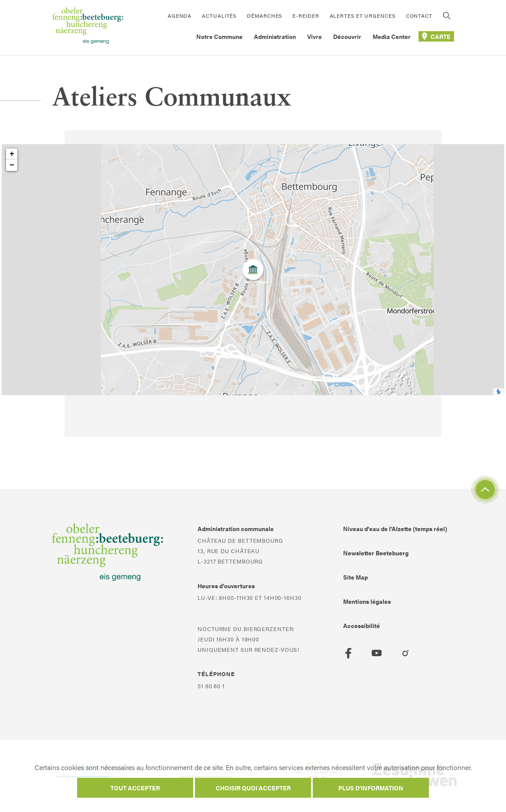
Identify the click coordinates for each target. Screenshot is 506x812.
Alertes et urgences (363, 16)
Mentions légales (367, 601)
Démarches (264, 16)
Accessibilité (362, 625)
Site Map (355, 577)
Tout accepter (135, 788)
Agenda (180, 16)
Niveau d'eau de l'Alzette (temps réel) (395, 528)
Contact (419, 16)
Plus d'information (371, 788)
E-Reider (306, 16)
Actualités (219, 16)
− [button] (12, 165)
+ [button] (12, 154)
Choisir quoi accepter (253, 788)
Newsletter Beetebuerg (376, 553)
